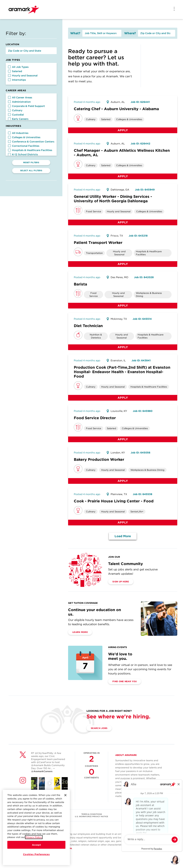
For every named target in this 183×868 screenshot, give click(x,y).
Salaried (15, 71)
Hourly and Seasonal (23, 76)
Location (12, 44)
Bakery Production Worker (99, 459)
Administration (19, 102)
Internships (17, 80)
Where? (130, 33)
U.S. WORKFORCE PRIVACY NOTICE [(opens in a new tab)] (91, 816)
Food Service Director (95, 418)
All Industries (18, 133)
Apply (123, 130)
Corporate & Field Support (26, 106)
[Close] (65, 795)
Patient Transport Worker (98, 243)
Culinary (15, 110)
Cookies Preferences (36, 854)
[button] (9, 67)
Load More (123, 536)
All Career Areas (20, 97)
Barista (80, 284)
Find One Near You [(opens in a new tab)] (125, 681)
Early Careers (18, 119)
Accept (36, 845)
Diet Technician (88, 326)
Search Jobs (99, 728)
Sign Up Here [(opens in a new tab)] (121, 582)
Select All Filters (31, 170)
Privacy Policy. (34, 837)
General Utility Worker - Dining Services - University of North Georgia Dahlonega (113, 199)
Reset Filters (31, 162)
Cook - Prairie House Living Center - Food (114, 501)
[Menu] (173, 9)
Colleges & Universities (24, 137)
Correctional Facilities (24, 146)
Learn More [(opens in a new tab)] (80, 632)
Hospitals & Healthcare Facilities (30, 150)
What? (75, 33)
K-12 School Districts (23, 154)
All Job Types (18, 67)
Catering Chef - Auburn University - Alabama (116, 109)
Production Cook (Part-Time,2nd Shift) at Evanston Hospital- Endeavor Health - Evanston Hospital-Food (122, 372)
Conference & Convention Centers (31, 142)
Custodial (16, 115)
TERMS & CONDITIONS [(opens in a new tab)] (92, 814)
